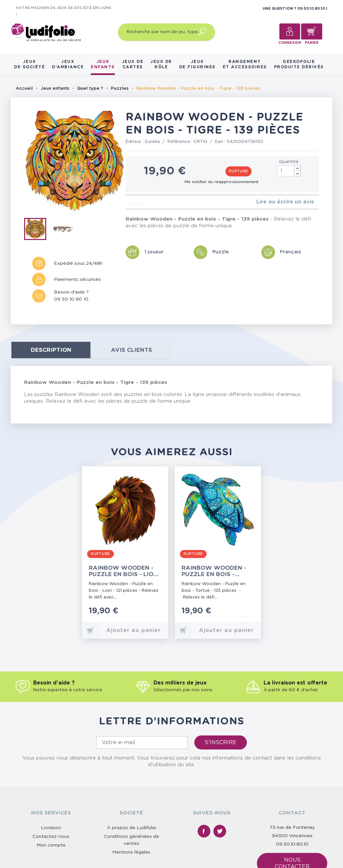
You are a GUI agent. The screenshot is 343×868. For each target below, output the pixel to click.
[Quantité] (289, 171)
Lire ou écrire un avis (285, 202)
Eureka (152, 142)
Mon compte (51, 845)
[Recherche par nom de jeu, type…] (166, 32)
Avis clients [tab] (131, 350)
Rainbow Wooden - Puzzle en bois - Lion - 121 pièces (123, 571)
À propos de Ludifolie (131, 828)
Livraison (51, 828)
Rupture (238, 171)
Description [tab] (51, 350)
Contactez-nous (51, 837)
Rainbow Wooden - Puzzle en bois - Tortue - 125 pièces (214, 571)
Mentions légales (131, 852)
